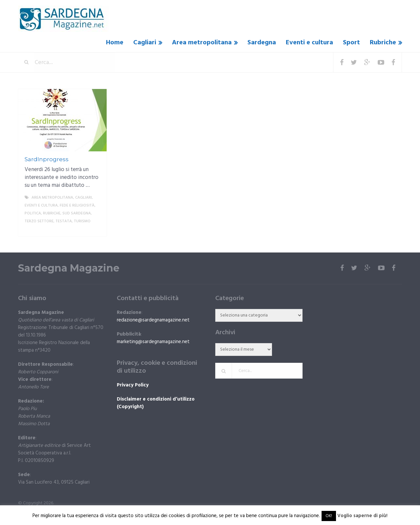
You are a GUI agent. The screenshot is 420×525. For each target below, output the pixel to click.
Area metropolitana (202, 43)
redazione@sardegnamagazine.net (153, 320)
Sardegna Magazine (69, 268)
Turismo (82, 221)
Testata (64, 221)
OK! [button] (329, 516)
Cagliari (145, 43)
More (96, 229)
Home (115, 43)
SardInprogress (47, 159)
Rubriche (383, 43)
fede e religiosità (77, 206)
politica (33, 213)
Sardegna (262, 43)
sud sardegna (77, 213)
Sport (351, 43)
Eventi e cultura (309, 43)
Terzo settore (39, 221)
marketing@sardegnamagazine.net (153, 342)
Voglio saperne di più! (362, 516)
